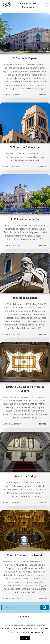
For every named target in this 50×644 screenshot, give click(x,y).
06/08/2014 (16, 503)
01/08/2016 (16, 245)
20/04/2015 (16, 334)
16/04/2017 (16, 167)
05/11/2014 (16, 424)
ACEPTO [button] (25, 638)
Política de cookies (34, 632)
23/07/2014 (16, 598)
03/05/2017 (16, 95)
